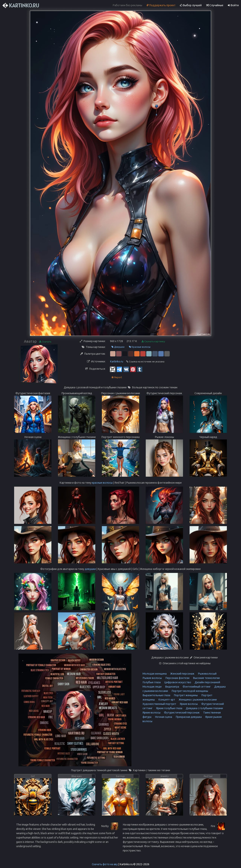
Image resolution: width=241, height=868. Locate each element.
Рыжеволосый (207, 674)
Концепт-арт (166, 700)
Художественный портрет (159, 704)
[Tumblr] (140, 369)
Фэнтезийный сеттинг (196, 687)
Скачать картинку (153, 341)
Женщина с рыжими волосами (197, 700)
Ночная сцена (163, 717)
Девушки (118, 347)
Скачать (45, 342)
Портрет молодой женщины (190, 691)
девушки (90, 569)
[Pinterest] (133, 369)
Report (117, 377)
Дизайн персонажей (207, 682)
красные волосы (102, 483)
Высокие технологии (206, 678)
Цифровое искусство (177, 682)
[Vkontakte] (126, 369)
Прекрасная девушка (188, 717)
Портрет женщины (185, 695)
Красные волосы (140, 347)
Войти (233, 5)
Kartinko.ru (117, 361)
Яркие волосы (188, 704)
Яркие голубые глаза (169, 708)
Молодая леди (152, 687)
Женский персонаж (182, 674)
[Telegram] (119, 369)
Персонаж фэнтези (177, 678)
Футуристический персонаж (182, 713)
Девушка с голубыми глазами (204, 708)
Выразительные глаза (156, 695)
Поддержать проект (161, 5)
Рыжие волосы (152, 678)
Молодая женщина (155, 674)
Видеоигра (172, 687)
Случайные (215, 5)
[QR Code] (113, 369)
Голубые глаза (152, 682)
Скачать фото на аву (105, 864)
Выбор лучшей (191, 5)
